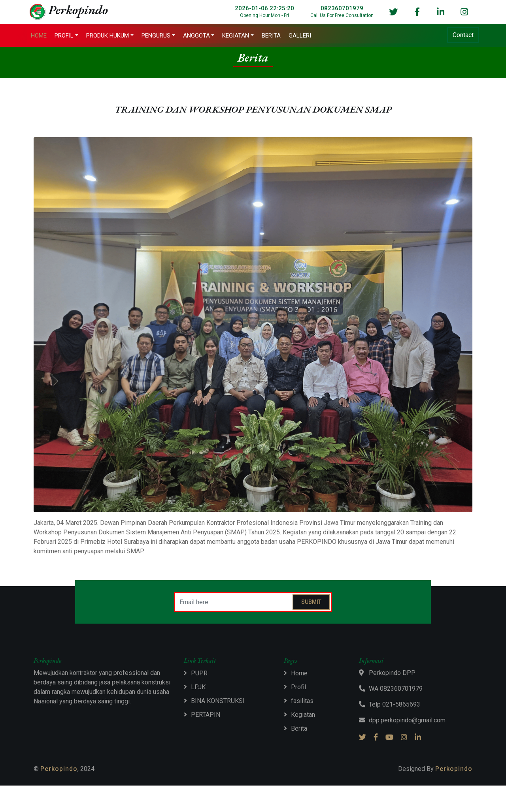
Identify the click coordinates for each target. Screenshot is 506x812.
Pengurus (159, 36)
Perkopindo (59, 770)
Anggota (199, 36)
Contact (460, 35)
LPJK (198, 688)
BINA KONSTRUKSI (218, 702)
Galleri (303, 36)
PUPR (199, 674)
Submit (311, 603)
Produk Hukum (110, 36)
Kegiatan (238, 36)
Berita (274, 36)
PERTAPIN (206, 715)
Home (42, 36)
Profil (67, 36)
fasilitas (302, 702)
